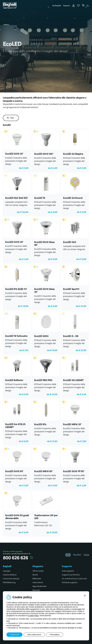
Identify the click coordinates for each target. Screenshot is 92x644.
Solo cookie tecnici (34, 635)
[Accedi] (74, 5)
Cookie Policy (33, 616)
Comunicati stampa (11, 578)
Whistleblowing (9, 582)
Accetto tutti (14, 635)
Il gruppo (7, 571)
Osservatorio (38, 582)
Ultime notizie (38, 571)
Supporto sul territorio (71, 575)
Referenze (37, 578)
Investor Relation (10, 575)
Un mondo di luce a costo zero (74, 578)
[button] (78, 5)
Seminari (36, 590)
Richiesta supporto (70, 582)
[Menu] (88, 5)
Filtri (10, 118)
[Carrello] (83, 5)
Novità (35, 575)
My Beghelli (57, 5)
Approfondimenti (39, 586)
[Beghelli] (10, 5)
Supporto (67, 5)
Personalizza (55, 635)
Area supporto (68, 571)
